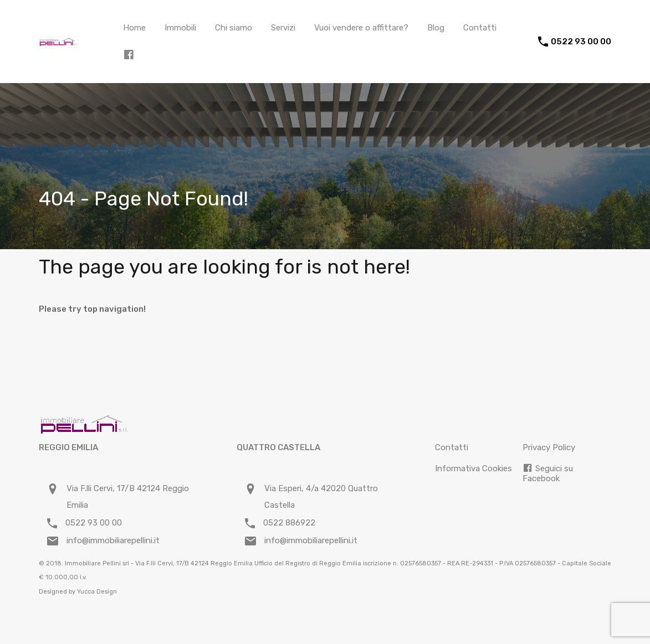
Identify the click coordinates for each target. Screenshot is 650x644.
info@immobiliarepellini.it (113, 540)
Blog (436, 28)
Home (134, 28)
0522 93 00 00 (581, 42)
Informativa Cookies (474, 468)
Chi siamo (234, 28)
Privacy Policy (549, 447)
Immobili (180, 28)
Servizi (283, 28)
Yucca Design (97, 592)
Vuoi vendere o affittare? (361, 28)
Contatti (480, 28)
